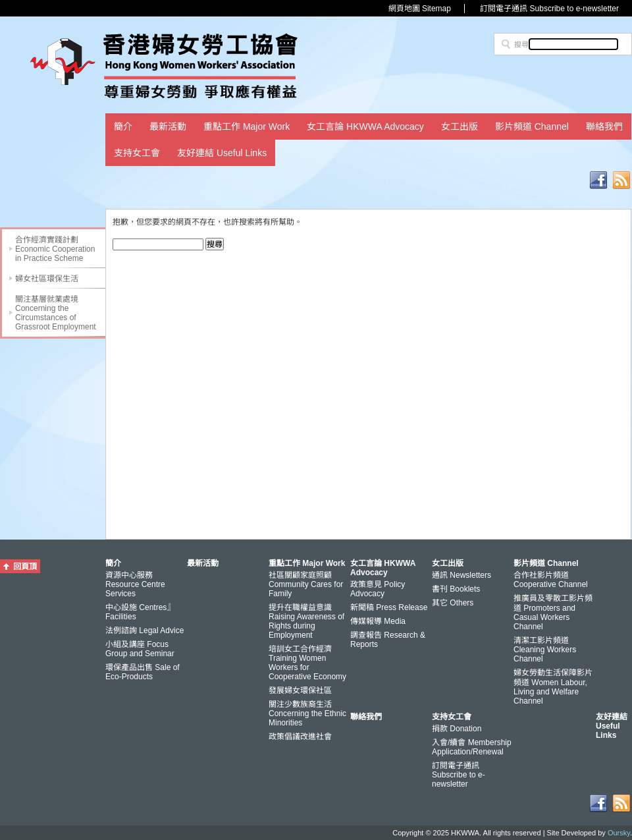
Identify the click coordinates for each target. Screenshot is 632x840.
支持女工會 (137, 153)
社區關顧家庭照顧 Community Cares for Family (306, 584)
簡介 (123, 126)
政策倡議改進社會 (300, 737)
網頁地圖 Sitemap (420, 9)
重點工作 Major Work (247, 126)
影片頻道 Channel (532, 126)
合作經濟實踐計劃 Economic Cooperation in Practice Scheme (55, 249)
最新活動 (168, 126)
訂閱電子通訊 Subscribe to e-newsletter (549, 9)
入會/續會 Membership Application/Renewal (472, 747)
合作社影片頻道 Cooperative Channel (551, 580)
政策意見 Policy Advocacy (378, 589)
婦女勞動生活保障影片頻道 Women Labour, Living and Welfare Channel (553, 687)
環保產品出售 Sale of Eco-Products (143, 672)
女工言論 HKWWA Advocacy (365, 126)
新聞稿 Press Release (389, 607)
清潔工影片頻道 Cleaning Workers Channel (545, 650)
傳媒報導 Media (378, 621)
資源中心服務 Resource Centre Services (135, 584)
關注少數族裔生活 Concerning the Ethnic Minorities (307, 714)
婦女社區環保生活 (47, 279)
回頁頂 (25, 567)
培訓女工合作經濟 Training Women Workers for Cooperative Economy (307, 663)
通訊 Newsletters (461, 575)
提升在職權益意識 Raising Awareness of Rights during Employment (306, 621)
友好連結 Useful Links (222, 153)
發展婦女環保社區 (300, 690)
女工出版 (460, 126)
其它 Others (453, 603)
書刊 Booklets (456, 589)
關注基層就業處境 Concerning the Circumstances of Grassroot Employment (56, 313)
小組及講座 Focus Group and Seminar (140, 649)
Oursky (619, 833)
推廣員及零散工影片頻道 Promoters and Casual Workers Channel (553, 612)
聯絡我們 (604, 126)
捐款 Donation (457, 729)
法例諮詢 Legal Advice (145, 630)
